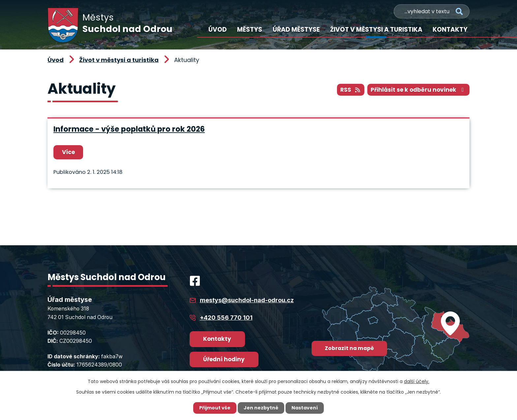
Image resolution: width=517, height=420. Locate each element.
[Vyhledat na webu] (432, 11)
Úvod (218, 30)
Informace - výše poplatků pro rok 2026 (129, 129)
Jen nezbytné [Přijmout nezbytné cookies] (261, 408)
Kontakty (450, 30)
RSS (351, 90)
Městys (250, 30)
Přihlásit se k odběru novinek (418, 90)
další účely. (417, 381)
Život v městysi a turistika (376, 30)
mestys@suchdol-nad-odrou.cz (247, 300)
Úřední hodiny (224, 359)
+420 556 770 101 (226, 318)
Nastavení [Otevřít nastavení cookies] (305, 408)
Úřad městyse (296, 30)
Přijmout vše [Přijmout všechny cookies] (215, 408)
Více (68, 152)
